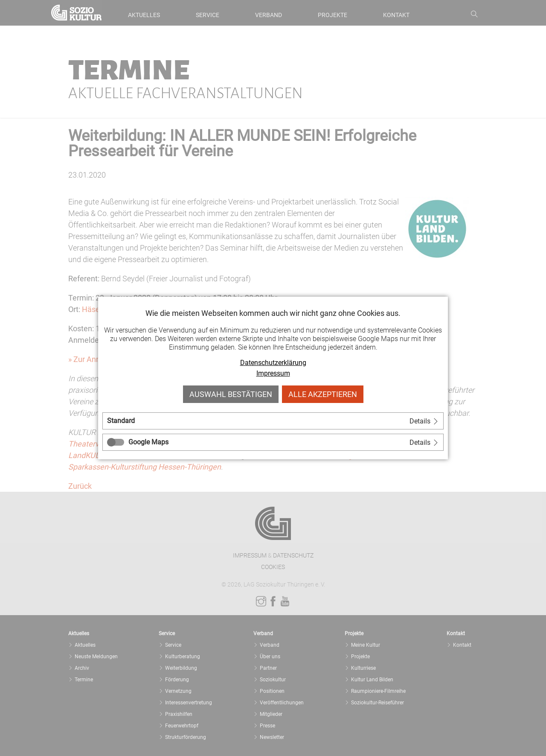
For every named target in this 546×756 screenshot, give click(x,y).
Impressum (273, 373)
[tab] (273, 421)
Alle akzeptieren (323, 394)
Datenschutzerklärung (273, 363)
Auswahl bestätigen (231, 394)
